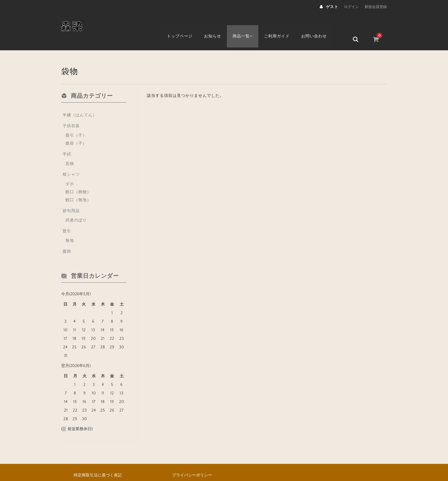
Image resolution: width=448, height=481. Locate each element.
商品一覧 (249, 25)
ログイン (351, 7)
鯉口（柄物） (78, 178)
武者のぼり (76, 207)
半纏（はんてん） (80, 101)
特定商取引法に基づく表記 (98, 462)
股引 (67, 217)
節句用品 (71, 197)
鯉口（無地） (78, 186)
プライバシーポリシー (192, 462)
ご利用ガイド (285, 25)
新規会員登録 (376, 7)
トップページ (185, 25)
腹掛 (67, 238)
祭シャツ (71, 161)
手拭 (67, 141)
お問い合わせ (322, 25)
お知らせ (218, 25)
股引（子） (76, 122)
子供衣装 (71, 112)
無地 (70, 227)
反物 (70, 150)
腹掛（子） (76, 130)
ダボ (70, 170)
